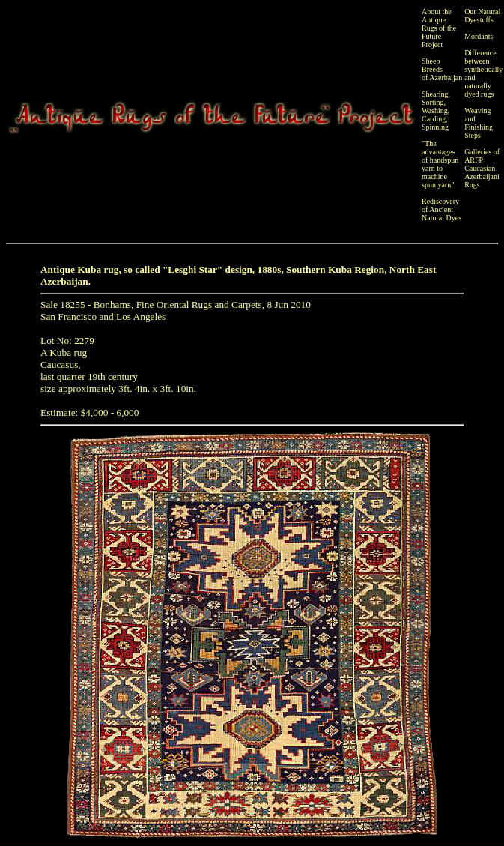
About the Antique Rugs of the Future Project (439, 28)
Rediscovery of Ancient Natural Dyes (441, 209)
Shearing (435, 94)
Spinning (435, 127)
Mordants (479, 36)
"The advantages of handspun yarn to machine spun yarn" (440, 164)
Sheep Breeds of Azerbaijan (442, 69)
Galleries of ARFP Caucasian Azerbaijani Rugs (482, 168)
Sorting (432, 102)
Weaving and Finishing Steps (479, 123)
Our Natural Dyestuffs (482, 16)
